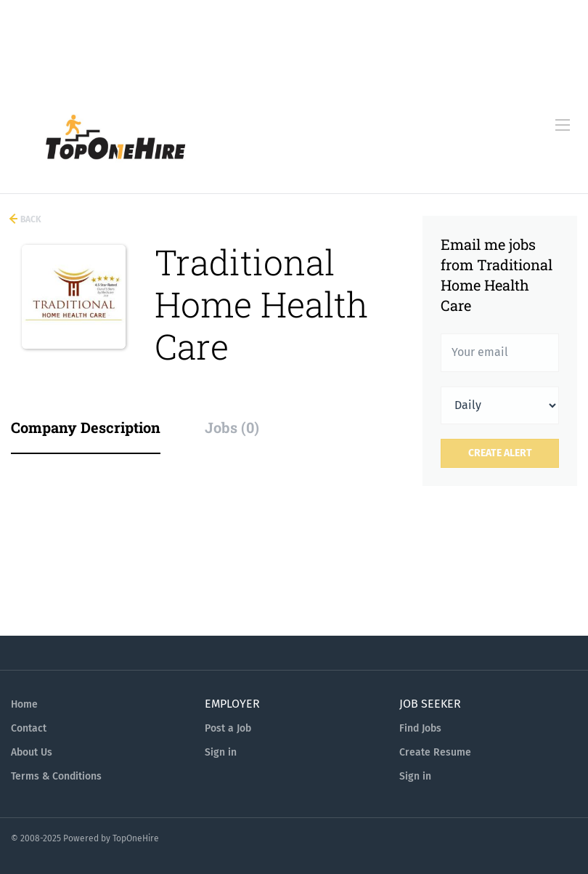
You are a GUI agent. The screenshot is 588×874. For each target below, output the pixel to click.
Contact (29, 728)
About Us (32, 752)
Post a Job (228, 728)
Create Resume (435, 752)
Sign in (221, 752)
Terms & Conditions (56, 776)
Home (24, 704)
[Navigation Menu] (563, 125)
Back (30, 219)
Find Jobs (420, 728)
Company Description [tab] (86, 427)
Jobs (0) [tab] (232, 427)
